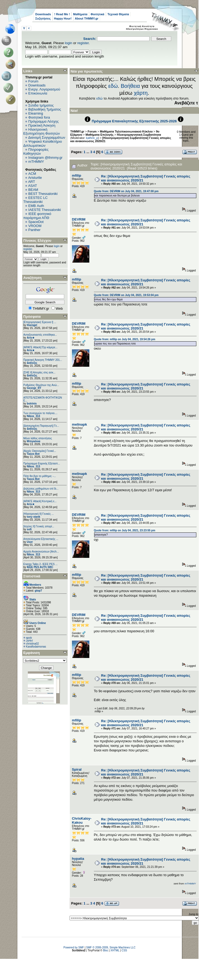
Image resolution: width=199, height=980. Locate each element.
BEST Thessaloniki (43, 194)
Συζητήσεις (43, 18)
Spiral (77, 769)
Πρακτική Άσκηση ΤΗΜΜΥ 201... (43, 360)
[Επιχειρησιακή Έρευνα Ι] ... (40, 322)
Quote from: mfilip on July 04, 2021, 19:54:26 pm (125, 339)
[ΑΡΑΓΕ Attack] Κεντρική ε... (40, 501)
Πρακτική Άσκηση (42, 125)
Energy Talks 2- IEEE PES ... (40, 564)
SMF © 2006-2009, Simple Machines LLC (111, 947)
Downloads (43, 14)
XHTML (115, 950)
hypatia (78, 859)
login (69, 43)
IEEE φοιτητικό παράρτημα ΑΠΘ (37, 216)
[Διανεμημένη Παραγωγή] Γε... (41, 426)
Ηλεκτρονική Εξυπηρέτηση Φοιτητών (42, 131)
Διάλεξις (32, 363)
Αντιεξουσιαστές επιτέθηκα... (40, 335)
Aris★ (30, 338)
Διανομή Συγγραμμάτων (47, 137)
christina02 (32, 644)
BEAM (33, 190)
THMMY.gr (77, 131)
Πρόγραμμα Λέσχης (44, 121)
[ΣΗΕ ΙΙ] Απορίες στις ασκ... (39, 372)
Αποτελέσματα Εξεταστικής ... (41, 539)
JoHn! (29, 641)
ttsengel (32, 325)
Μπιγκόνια (33, 441)
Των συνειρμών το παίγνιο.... (40, 413)
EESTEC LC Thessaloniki (35, 200)
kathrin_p (92, 138)
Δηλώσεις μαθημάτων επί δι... (41, 489)
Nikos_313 (33, 416)
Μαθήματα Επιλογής (100, 135)
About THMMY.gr (87, 18)
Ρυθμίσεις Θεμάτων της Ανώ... (41, 385)
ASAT (32, 186)
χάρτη (141, 93)
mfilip (77, 175)
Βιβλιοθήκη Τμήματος (45, 109)
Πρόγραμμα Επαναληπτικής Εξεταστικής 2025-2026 (134, 121)
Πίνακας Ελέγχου (37, 241)
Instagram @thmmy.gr (45, 158)
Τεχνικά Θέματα (118, 14)
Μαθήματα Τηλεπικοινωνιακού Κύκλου (126, 131)
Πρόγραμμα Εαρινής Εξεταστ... (42, 463)
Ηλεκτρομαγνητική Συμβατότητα (139, 135)
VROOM (35, 226)
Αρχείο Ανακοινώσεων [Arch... (41, 552)
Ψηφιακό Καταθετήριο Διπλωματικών (43, 143)
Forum (33, 81)
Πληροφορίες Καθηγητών (36, 152)
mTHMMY (36, 162)
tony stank (33, 517)
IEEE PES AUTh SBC (40, 567)
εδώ (113, 86)
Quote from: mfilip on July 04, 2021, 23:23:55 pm (125, 530)
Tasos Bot (33, 454)
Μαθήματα (80, 14)
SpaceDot (36, 222)
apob (29, 638)
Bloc (106, 950)
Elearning (36, 113)
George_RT (34, 388)
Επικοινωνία (38, 93)
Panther (35, 230)
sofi (29, 529)
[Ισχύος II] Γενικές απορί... (39, 526)
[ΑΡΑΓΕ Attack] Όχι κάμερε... (40, 347)
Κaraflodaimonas (36, 647)
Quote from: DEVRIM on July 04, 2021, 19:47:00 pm (126, 191)
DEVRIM (79, 219)
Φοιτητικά (97, 14)
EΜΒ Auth (36, 206)
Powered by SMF (74, 947)
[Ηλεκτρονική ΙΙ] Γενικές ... (39, 514)
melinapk (79, 424)
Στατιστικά (32, 576)
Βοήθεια (130, 86)
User (30, 542)
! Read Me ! (62, 14)
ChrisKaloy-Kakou (82, 820)
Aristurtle (35, 178)
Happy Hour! (63, 18)
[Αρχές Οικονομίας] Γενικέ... (40, 451)
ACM (32, 174)
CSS (124, 950)
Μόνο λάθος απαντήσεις (38, 438)
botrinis (32, 404)
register (83, 43)
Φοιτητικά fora (39, 117)
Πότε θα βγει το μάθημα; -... (40, 476)
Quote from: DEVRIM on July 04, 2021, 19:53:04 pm (126, 295)
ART (32, 182)
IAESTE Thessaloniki (45, 210)
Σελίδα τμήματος (41, 105)
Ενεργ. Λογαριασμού (44, 89)
